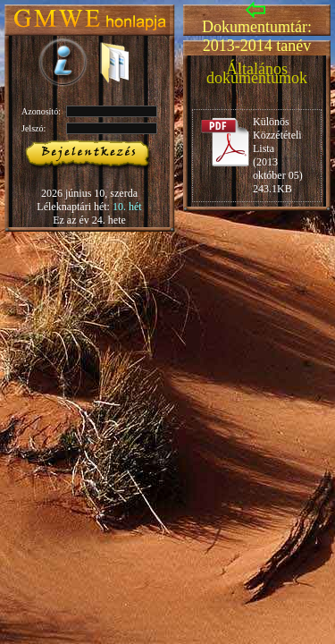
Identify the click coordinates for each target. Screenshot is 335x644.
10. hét (127, 207)
